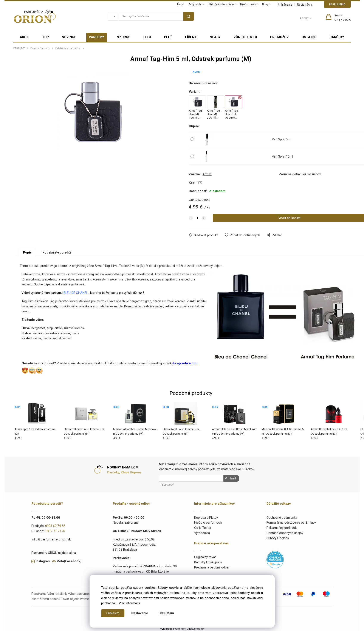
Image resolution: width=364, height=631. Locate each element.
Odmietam (166, 613)
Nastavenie (140, 613)
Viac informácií (129, 603)
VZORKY (123, 37)
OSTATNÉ (309, 37)
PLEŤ (168, 37)
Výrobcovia (202, 532)
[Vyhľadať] (113, 16)
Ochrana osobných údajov (285, 532)
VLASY (215, 37)
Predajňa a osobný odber (212, 567)
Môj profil (195, 4)
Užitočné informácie (221, 4)
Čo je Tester (203, 527)
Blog (265, 4)
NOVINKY (69, 37)
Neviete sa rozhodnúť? (39, 363)
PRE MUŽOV (279, 37)
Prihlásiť (230, 478)
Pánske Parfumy (40, 48)
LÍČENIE (191, 37)
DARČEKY (337, 37)
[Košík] (343, 18)
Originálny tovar (205, 557)
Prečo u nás (248, 4)
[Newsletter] (191, 478)
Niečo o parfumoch (208, 522)
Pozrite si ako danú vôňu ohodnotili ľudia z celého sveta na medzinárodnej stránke (115, 363)
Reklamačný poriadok (282, 527)
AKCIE (25, 37)
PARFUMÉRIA (337, 4)
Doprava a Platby (206, 517)
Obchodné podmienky (282, 517)
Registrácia (305, 5)
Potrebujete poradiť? (57, 252)
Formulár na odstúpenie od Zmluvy (291, 522)
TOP (46, 37)
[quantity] (197, 218)
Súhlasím (113, 613)
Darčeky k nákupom (208, 562)
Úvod (181, 4)
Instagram (43, 561)
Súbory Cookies (278, 538)
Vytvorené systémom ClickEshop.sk (182, 628)
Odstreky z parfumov (68, 48)
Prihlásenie (285, 5)
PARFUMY (97, 37)
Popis (27, 252)
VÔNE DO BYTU (245, 37)
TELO (147, 37)
